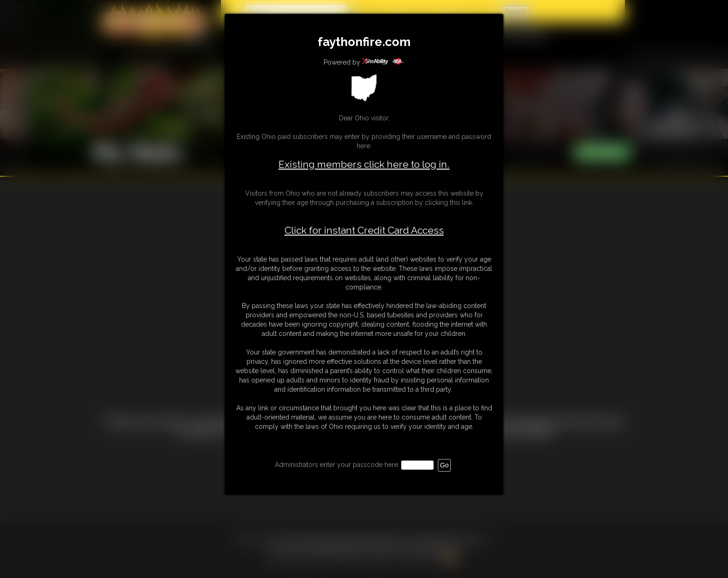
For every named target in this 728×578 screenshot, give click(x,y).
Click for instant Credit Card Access (364, 230)
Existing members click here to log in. (364, 164)
